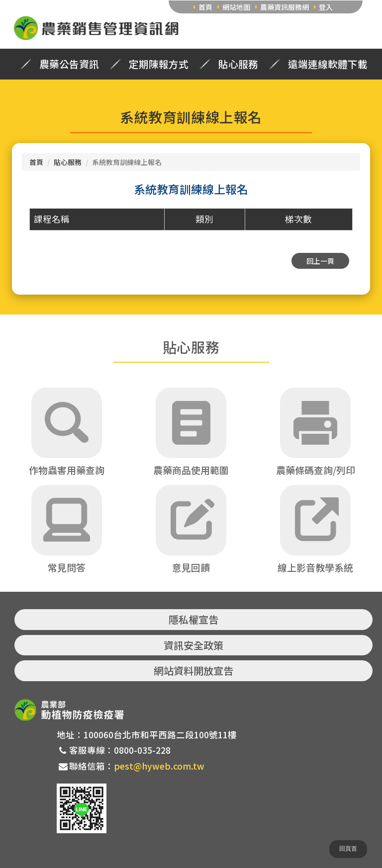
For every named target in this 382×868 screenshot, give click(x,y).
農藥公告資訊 (69, 64)
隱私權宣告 (193, 619)
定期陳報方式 (159, 64)
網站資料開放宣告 (193, 671)
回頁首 (348, 849)
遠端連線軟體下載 (328, 64)
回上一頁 (320, 261)
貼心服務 (238, 64)
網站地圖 (236, 7)
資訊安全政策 (193, 645)
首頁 (205, 7)
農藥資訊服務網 (285, 7)
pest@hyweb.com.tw (159, 766)
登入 (326, 7)
